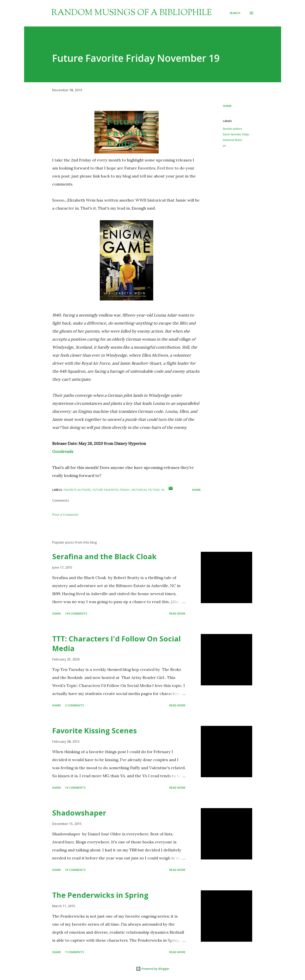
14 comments (75, 788)
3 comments (74, 705)
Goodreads (63, 451)
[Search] (235, 13)
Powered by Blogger (153, 969)
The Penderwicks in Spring (100, 895)
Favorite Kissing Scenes (94, 731)
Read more (177, 613)
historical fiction (233, 140)
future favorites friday (236, 134)
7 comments (74, 952)
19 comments (75, 870)
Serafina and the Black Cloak (104, 556)
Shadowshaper (79, 813)
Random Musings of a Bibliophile (132, 13)
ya (224, 146)
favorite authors (233, 129)
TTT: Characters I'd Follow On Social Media (116, 644)
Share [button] (227, 106)
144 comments (76, 613)
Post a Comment (65, 514)
